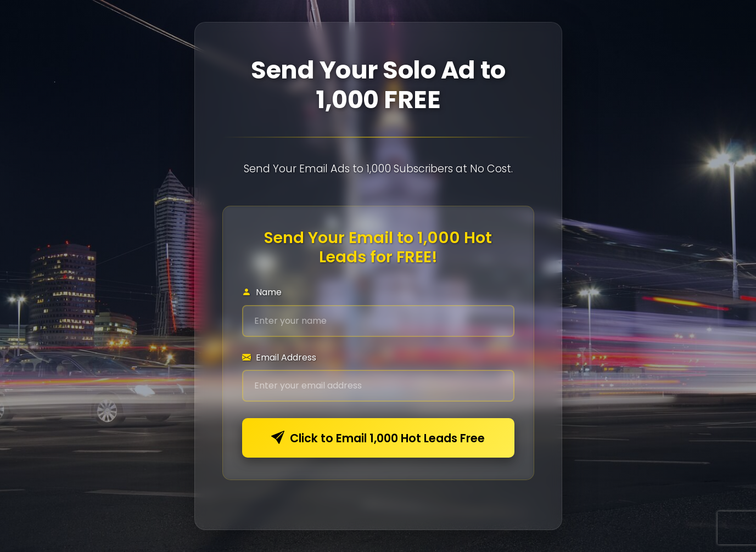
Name (262, 292)
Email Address (279, 357)
